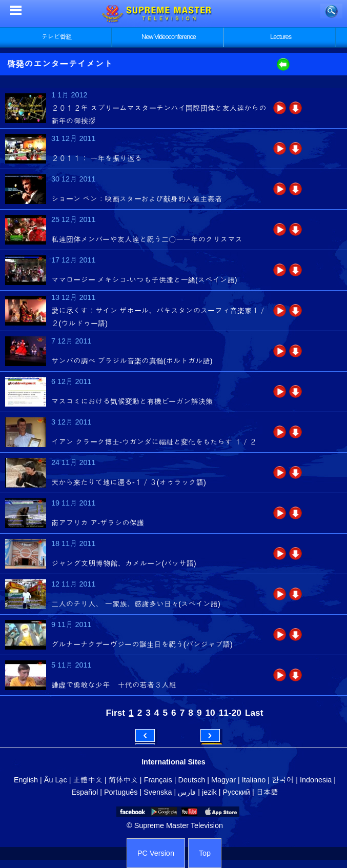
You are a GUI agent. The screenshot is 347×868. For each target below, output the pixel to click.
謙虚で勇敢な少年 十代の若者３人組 (114, 685)
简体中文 (123, 780)
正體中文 (88, 780)
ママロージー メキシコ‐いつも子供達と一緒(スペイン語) (144, 280)
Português (121, 792)
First (116, 713)
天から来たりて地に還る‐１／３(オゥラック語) (129, 482)
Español (85, 792)
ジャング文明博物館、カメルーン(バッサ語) (124, 563)
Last (254, 713)
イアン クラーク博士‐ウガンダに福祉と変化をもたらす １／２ (154, 442)
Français (158, 780)
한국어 (283, 780)
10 (210, 713)
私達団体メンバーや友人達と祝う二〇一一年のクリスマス (147, 239)
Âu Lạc (56, 780)
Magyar (223, 780)
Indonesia (316, 780)
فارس (187, 792)
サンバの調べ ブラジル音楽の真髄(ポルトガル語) (132, 361)
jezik (209, 792)
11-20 (230, 713)
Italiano (254, 780)
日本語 (267, 792)
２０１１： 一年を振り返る (97, 158)
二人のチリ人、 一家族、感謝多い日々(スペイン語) (136, 604)
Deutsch (192, 780)
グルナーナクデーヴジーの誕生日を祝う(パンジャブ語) (142, 644)
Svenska (158, 792)
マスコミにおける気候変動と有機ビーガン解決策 (132, 401)
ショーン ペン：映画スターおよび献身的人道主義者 (137, 199)
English (26, 780)
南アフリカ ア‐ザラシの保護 (98, 523)
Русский (237, 792)
